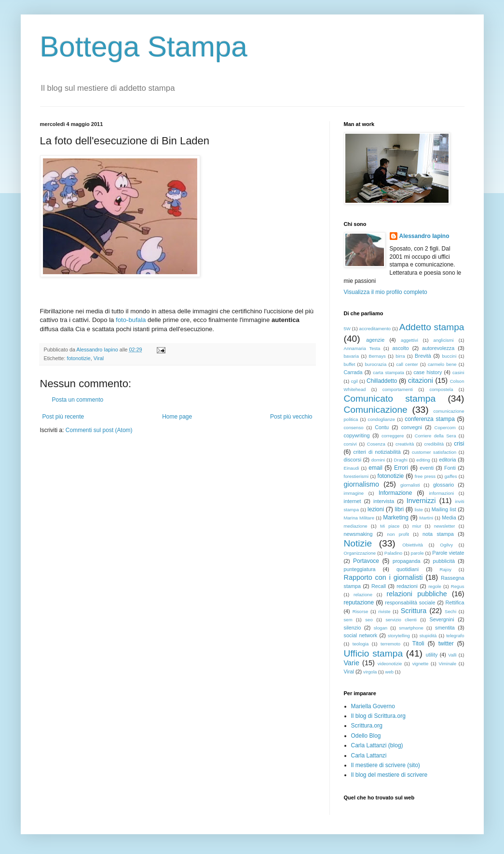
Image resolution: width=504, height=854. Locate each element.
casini (458, 372)
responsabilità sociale (410, 602)
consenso (354, 427)
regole (435, 586)
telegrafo (455, 636)
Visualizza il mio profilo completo (386, 292)
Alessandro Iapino (424, 236)
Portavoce (366, 561)
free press (425, 476)
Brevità (423, 356)
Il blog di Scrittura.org (378, 716)
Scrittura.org (367, 726)
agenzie (375, 340)
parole (417, 553)
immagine (354, 493)
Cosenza (376, 444)
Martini (426, 518)
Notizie (358, 543)
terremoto (390, 644)
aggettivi (409, 340)
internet (353, 501)
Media (449, 518)
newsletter (445, 526)
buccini (449, 356)
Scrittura (414, 611)
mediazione (356, 526)
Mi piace (390, 526)
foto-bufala (131, 320)
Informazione (395, 493)
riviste (385, 611)
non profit (398, 534)
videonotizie (390, 664)
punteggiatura (360, 569)
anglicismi (444, 340)
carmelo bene (442, 364)
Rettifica (455, 602)
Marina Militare (359, 518)
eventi (427, 468)
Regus (458, 586)
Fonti (450, 468)
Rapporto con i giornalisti (383, 577)
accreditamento (375, 329)
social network (361, 635)
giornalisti (410, 485)
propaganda (407, 561)
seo (369, 620)
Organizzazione (360, 553)
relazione (363, 595)
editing (423, 460)
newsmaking (358, 534)
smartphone (411, 628)
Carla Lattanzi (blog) (377, 745)
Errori (401, 468)
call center (407, 364)
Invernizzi (421, 501)
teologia (361, 644)
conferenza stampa (430, 419)
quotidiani (408, 569)
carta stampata (388, 372)
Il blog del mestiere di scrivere (389, 775)
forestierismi (356, 476)
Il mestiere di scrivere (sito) (386, 765)
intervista (384, 501)
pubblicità (444, 561)
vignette (421, 664)
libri (400, 509)
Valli (452, 655)
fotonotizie (79, 358)
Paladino (393, 553)
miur (417, 526)
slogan (381, 628)
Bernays (377, 356)
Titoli (418, 644)
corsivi (350, 444)
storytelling (399, 636)
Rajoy (446, 569)
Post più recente (63, 417)
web (389, 672)
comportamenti (398, 389)
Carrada (353, 372)
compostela (441, 389)
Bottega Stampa (144, 47)
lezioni (376, 509)
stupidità (428, 636)
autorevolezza (438, 348)
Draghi (401, 460)
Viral (99, 358)
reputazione (359, 602)
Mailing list (444, 509)
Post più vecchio (291, 417)
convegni (412, 427)
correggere (393, 436)
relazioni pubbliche (416, 594)
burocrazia (376, 364)
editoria (447, 460)
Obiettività (413, 545)
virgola (370, 672)
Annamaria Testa (362, 348)
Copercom (445, 427)
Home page (177, 417)
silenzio (353, 628)
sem (348, 620)
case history (428, 372)
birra (400, 356)
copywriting (357, 435)
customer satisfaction (434, 452)
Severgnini (442, 619)
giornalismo (362, 484)
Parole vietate (448, 553)
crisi (459, 444)
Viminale (447, 664)
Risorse (361, 611)
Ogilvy (446, 545)
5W (347, 329)
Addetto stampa (432, 327)
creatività (405, 444)
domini (378, 460)
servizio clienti (401, 620)
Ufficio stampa (374, 653)
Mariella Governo (373, 706)
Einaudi (352, 468)
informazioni (441, 493)
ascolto (401, 348)
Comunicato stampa (390, 399)
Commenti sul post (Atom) (99, 430)
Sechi (450, 611)
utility (432, 655)
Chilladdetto (382, 381)
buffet (350, 364)
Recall (379, 586)
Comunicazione (376, 410)
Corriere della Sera (436, 436)
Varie (352, 663)
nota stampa (438, 534)
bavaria (351, 356)
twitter (446, 644)
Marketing (396, 518)
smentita (445, 628)
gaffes (450, 476)
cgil (354, 381)
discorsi (353, 460)
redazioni (407, 586)
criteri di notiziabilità (377, 452)
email (375, 468)
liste (419, 510)
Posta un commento (78, 400)
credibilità (434, 444)
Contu (382, 427)
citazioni (421, 380)
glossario (443, 485)
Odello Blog (366, 736)
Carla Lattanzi (369, 756)
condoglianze (382, 419)
